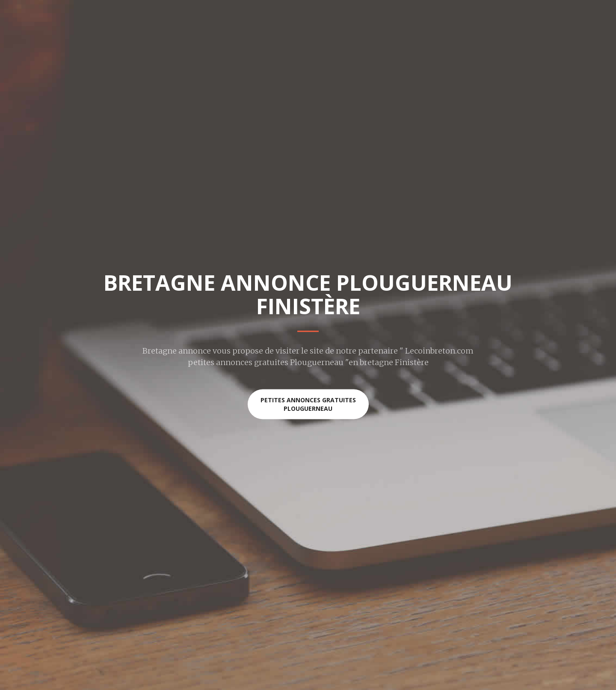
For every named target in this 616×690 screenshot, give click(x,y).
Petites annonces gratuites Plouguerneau (308, 404)
